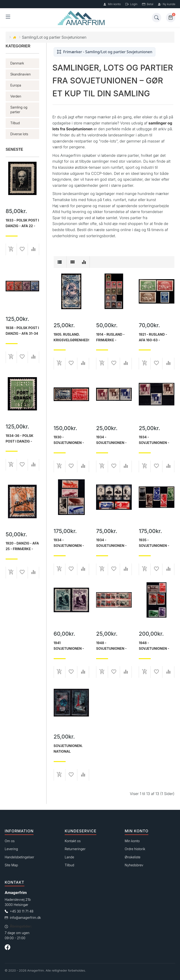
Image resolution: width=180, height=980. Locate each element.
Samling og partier (19, 110)
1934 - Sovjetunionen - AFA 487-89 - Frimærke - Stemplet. (111, 440)
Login (131, 4)
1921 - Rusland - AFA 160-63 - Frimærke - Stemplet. (153, 337)
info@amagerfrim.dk (25, 918)
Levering (11, 849)
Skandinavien (21, 74)
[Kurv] (171, 18)
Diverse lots (19, 134)
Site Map (11, 865)
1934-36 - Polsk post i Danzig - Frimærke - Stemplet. (19, 439)
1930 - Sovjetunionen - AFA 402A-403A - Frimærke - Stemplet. (69, 440)
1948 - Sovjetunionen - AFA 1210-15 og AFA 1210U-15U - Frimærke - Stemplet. (112, 646)
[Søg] (157, 18)
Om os (10, 841)
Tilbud (15, 123)
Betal (148, 4)
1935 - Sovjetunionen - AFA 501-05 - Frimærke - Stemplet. (154, 543)
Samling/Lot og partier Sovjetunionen (54, 37)
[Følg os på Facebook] (7, 948)
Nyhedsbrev (134, 865)
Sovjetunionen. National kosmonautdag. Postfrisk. (69, 749)
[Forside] (82, 18)
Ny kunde (167, 4)
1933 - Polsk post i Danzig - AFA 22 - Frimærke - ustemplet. (22, 223)
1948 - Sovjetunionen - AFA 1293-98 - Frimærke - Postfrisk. (154, 646)
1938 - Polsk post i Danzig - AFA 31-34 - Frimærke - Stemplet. (22, 331)
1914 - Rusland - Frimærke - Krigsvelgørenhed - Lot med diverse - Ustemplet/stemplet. (114, 337)
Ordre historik (135, 849)
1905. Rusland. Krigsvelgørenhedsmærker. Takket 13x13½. (71, 337)
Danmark (17, 63)
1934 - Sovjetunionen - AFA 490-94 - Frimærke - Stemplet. (69, 543)
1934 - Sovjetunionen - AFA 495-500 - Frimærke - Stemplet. (111, 543)
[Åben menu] (8, 18)
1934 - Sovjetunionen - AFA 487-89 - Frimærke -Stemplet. (154, 440)
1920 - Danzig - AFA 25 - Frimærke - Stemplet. (22, 546)
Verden (16, 96)
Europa (16, 85)
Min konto (112, 4)
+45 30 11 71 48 (22, 911)
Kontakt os (73, 841)
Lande (69, 857)
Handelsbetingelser (19, 857)
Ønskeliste (133, 857)
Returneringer (75, 849)
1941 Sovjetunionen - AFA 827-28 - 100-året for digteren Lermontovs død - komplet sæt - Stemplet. (70, 646)
